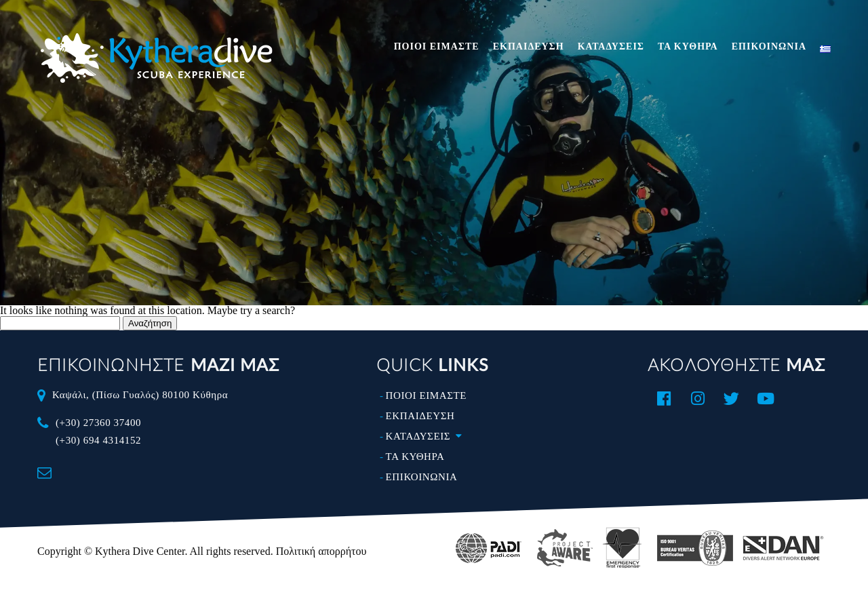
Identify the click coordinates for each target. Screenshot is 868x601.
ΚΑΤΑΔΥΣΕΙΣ (611, 47)
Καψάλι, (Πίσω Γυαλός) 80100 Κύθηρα (140, 395)
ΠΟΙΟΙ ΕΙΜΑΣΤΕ (437, 47)
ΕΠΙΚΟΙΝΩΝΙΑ (769, 47)
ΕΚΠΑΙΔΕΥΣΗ (529, 47)
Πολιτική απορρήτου (321, 551)
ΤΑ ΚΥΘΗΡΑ (688, 47)
